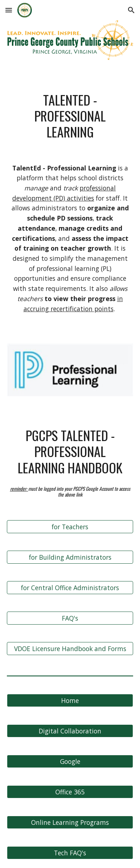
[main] (70, 116)
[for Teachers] (70, 526)
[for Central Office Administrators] (70, 587)
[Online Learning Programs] (70, 822)
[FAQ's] (70, 618)
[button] (9, 10)
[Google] (70, 761)
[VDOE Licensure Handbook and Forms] (70, 648)
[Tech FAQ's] (70, 853)
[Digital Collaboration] (70, 731)
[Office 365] (70, 792)
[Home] (70, 700)
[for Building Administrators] (70, 557)
